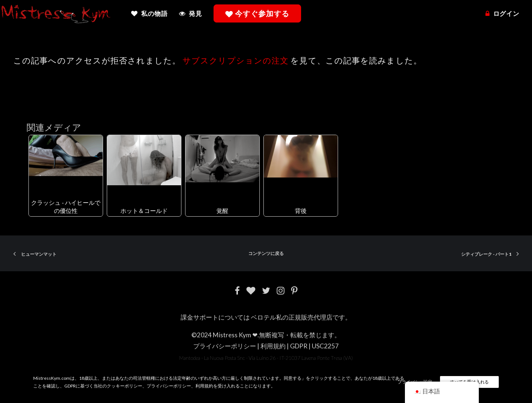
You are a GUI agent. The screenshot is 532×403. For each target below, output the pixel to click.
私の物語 (154, 13)
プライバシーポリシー (225, 346)
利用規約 (273, 346)
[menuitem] (152, 13)
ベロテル (263, 317)
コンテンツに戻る (266, 253)
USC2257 (325, 346)
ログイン (506, 13)
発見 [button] (195, 13)
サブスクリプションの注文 (236, 60)
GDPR (299, 346)
